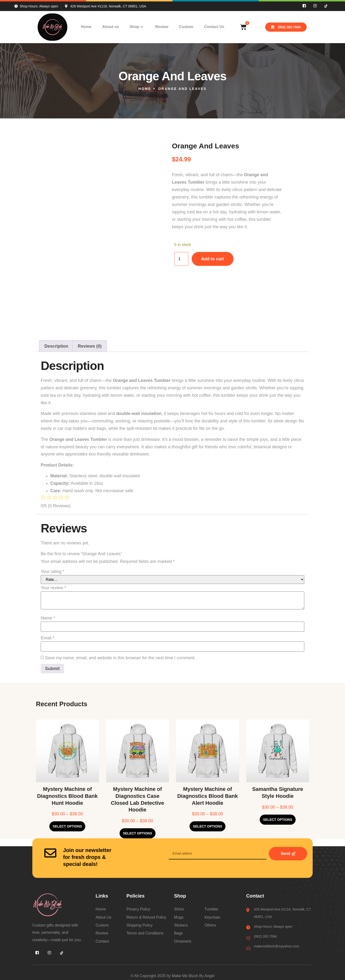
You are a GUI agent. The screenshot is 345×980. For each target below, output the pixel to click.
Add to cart (213, 259)
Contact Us (214, 27)
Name (48, 618)
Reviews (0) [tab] (90, 346)
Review (162, 27)
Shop (137, 27)
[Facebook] (304, 6)
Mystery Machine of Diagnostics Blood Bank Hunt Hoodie (67, 796)
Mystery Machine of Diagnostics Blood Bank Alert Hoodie (208, 796)
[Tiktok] (326, 6)
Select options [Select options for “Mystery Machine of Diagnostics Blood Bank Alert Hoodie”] (207, 826)
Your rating (52, 572)
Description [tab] (56, 346)
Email (48, 638)
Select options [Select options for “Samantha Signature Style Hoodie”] (278, 820)
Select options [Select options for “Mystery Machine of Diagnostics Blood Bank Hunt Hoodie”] (67, 826)
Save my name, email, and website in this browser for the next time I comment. (120, 658)
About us (111, 27)
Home (86, 27)
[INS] (315, 6)
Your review (53, 588)
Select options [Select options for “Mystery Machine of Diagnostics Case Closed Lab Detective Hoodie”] (138, 833)
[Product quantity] (181, 259)
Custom (186, 27)
